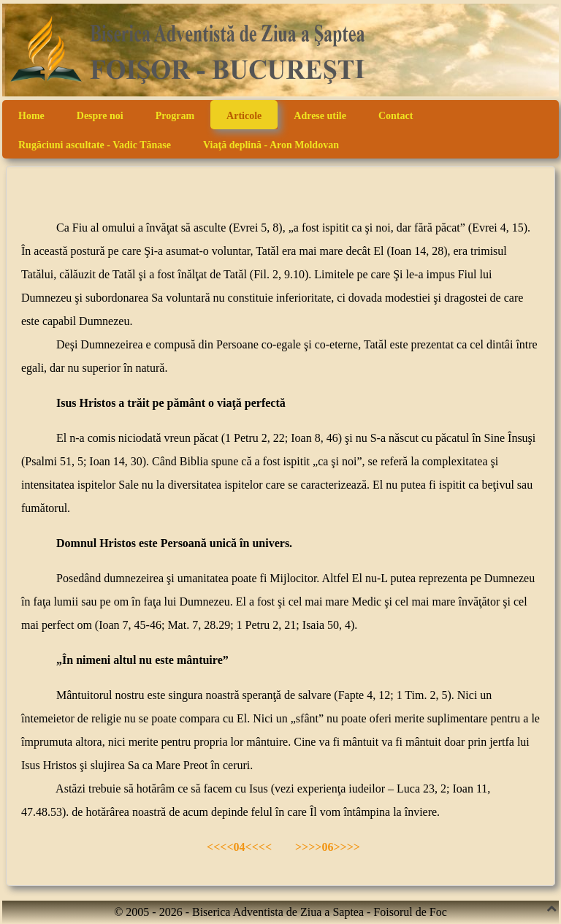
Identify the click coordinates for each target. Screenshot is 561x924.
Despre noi (100, 116)
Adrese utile (320, 116)
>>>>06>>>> (328, 847)
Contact (396, 116)
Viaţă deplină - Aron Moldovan (271, 145)
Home (31, 116)
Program (175, 116)
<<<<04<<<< (238, 847)
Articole (244, 116)
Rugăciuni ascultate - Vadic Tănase (95, 145)
